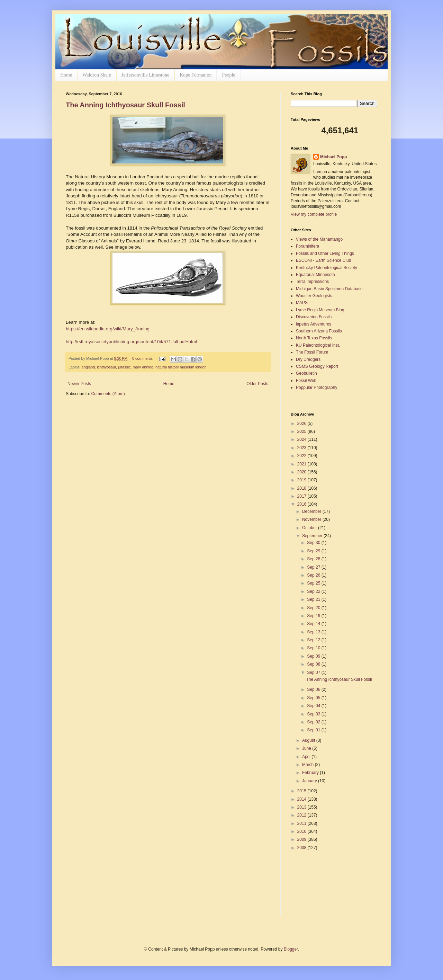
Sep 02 (314, 722)
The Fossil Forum (312, 352)
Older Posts (257, 384)
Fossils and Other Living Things (325, 253)
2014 (302, 799)
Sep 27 (314, 567)
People (228, 75)
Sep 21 (314, 599)
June (307, 748)
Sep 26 (314, 575)
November (312, 519)
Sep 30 (314, 543)
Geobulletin (306, 373)
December (312, 511)
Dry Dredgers (308, 359)
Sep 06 (314, 689)
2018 (302, 488)
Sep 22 (314, 591)
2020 (302, 472)
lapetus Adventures (314, 324)
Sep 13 (314, 632)
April (307, 757)
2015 (302, 791)
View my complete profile (314, 214)
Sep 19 (314, 616)
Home (66, 75)
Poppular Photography (317, 387)
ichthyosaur (106, 367)
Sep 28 (314, 559)
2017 (302, 496)
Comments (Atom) (108, 394)
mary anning (143, 367)
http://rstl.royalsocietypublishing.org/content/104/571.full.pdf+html (131, 342)
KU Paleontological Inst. (318, 345)
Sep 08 (314, 664)
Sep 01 (314, 730)
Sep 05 (314, 698)
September (313, 536)
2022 (302, 456)
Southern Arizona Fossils (319, 331)
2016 (302, 504)
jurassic (124, 367)
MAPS (302, 303)
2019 (302, 480)
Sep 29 (314, 551)
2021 (302, 464)
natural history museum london (181, 367)
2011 (302, 823)
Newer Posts (79, 384)
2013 (302, 807)
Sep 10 (314, 648)
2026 (302, 424)
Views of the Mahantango (319, 239)
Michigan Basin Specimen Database (329, 289)
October (310, 528)
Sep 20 (314, 608)
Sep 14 (314, 624)
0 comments (142, 358)
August (309, 740)
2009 (302, 839)
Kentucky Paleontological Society (327, 268)
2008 (302, 848)
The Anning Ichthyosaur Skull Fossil (125, 105)
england (88, 367)
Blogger (291, 949)
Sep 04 (314, 706)
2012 (302, 815)
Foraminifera (308, 246)
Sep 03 (314, 714)
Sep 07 (314, 672)
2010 (302, 831)
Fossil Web (306, 381)
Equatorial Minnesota (315, 275)
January (310, 781)
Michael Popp (333, 157)
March (309, 765)
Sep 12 (314, 640)
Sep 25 (314, 583)
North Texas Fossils (314, 338)
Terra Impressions (312, 282)
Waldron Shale (97, 75)
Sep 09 (314, 656)
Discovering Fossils (314, 317)
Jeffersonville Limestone (146, 75)
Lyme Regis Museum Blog (320, 310)
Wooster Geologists (314, 296)
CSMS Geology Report (317, 366)
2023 (302, 448)
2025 (302, 431)
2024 (302, 439)
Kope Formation (196, 75)
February (311, 773)
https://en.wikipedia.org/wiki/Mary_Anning (108, 329)
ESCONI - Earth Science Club (323, 260)
